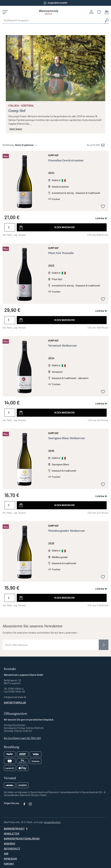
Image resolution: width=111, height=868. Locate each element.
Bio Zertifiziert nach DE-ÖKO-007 (22, 738)
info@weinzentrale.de (15, 697)
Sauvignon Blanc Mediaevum (66, 438)
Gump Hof (53, 155)
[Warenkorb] (107, 12)
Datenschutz (12, 849)
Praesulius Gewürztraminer (66, 160)
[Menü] (5, 12)
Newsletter (12, 834)
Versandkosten (52, 822)
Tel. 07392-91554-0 (14, 689)
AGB (6, 854)
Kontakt (9, 864)
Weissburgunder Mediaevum (66, 531)
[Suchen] (106, 20)
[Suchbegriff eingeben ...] (53, 20)
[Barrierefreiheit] (16, 829)
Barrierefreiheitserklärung (22, 839)
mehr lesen (16, 129)
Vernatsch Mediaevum (62, 346)
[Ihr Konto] (91, 12)
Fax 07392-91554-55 (14, 692)
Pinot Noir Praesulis (61, 253)
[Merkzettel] (99, 12)
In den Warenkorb (64, 227)
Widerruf (10, 844)
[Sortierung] (25, 145)
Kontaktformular (15, 702)
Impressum (10, 859)
